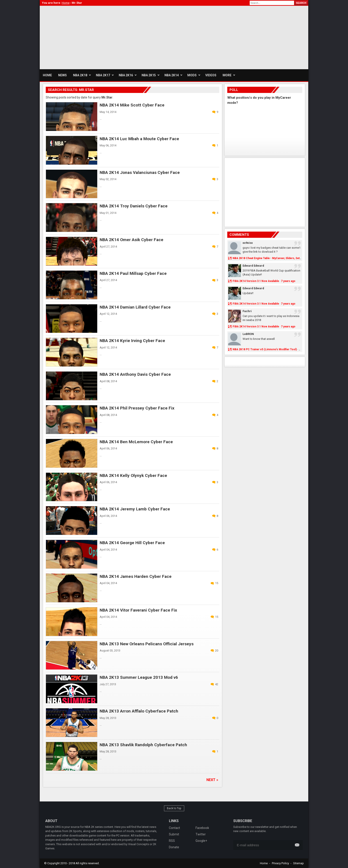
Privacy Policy (280, 863)
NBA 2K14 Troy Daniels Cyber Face (134, 206)
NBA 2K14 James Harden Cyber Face (136, 576)
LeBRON (248, 334)
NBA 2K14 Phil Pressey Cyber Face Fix (137, 408)
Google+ (201, 841)
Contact (174, 828)
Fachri (247, 311)
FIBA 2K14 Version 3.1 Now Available (256, 281)
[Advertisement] (121, 37)
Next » (212, 780)
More (227, 75)
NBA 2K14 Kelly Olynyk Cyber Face (133, 475)
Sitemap (299, 863)
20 (217, 651)
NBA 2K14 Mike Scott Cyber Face (132, 105)
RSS (172, 841)
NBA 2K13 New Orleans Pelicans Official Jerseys (147, 644)
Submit (174, 834)
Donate (174, 847)
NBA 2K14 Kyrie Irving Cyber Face (132, 341)
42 (217, 684)
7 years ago (288, 281)
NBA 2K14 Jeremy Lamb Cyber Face (135, 509)
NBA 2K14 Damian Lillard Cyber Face (135, 307)
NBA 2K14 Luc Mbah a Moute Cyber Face (139, 139)
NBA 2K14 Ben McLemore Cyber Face (136, 442)
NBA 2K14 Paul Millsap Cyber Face (133, 273)
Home (264, 863)
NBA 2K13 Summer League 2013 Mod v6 (139, 677)
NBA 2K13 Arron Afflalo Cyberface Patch (139, 711)
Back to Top (174, 808)
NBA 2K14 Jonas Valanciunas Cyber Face (140, 172)
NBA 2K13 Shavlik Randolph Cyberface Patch (143, 745)
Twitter (201, 834)
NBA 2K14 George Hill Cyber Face (132, 543)
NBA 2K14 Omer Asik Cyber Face (131, 240)
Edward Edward (253, 266)
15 (217, 583)
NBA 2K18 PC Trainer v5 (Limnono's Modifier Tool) (265, 349)
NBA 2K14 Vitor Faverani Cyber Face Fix (138, 610)
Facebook (202, 828)
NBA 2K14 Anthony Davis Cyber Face (135, 374)
